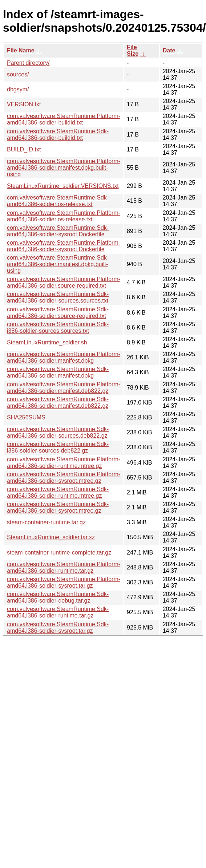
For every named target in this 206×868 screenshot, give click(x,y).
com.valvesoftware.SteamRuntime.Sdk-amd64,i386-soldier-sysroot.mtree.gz (58, 507)
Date (169, 50)
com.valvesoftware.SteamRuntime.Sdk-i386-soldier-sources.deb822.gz (58, 447)
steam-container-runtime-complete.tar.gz (59, 553)
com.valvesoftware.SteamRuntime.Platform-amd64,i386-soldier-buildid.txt (64, 119)
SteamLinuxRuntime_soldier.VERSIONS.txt (63, 186)
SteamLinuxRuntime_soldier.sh (47, 342)
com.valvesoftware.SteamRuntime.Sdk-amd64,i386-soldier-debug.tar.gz (58, 597)
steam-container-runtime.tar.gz (46, 522)
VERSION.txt (24, 104)
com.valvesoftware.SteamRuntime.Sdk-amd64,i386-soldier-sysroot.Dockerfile (58, 231)
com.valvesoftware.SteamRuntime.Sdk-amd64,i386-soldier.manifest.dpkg (58, 372)
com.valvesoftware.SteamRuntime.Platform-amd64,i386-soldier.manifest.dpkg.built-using (64, 168)
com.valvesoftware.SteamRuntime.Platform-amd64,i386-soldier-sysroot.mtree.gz (64, 478)
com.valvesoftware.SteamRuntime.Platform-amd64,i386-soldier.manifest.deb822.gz (64, 388)
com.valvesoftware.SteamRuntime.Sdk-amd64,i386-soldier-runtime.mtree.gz (58, 492)
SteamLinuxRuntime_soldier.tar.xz (51, 537)
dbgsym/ (18, 89)
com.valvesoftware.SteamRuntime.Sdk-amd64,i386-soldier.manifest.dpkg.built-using (58, 264)
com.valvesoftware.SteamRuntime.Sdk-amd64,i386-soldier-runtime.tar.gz (58, 612)
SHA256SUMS (26, 417)
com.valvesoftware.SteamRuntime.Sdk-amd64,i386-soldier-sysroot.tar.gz (58, 628)
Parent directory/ (28, 63)
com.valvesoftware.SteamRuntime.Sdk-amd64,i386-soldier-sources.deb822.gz (58, 432)
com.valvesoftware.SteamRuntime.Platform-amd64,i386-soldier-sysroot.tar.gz (64, 582)
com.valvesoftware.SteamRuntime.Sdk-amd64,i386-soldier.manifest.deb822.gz (58, 403)
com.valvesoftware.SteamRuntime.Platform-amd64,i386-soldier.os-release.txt (64, 216)
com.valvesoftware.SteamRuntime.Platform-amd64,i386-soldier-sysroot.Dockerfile (64, 246)
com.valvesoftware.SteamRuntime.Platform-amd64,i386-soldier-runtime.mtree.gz (64, 463)
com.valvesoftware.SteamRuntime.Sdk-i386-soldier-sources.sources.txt (58, 328)
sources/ (18, 74)
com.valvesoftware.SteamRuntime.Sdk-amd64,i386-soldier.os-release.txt (58, 201)
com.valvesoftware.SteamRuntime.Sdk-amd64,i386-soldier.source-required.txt (58, 313)
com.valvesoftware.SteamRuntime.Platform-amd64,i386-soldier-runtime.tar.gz (64, 567)
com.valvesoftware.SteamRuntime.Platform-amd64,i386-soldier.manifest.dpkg (64, 357)
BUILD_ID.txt (24, 149)
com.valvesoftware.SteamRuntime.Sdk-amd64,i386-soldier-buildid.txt (58, 135)
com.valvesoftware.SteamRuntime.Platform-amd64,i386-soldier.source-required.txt (64, 282)
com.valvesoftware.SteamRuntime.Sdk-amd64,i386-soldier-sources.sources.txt (58, 297)
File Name (21, 50)
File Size (133, 50)
